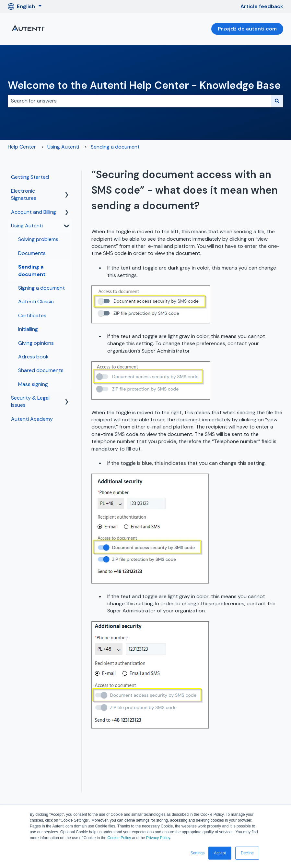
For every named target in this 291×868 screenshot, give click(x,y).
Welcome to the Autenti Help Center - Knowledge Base (144, 85)
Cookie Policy (119, 838)
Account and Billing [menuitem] (34, 212)
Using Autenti (63, 147)
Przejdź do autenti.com (247, 29)
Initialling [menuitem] (28, 329)
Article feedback (262, 6)
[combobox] (139, 101)
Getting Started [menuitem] (30, 177)
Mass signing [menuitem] (33, 384)
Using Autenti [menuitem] (27, 226)
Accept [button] (220, 853)
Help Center (22, 147)
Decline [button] (247, 853)
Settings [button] (198, 853)
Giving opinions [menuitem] (36, 343)
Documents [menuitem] (32, 253)
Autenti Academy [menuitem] (32, 419)
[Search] (277, 101)
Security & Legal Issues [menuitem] (30, 401)
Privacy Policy (158, 838)
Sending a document (115, 147)
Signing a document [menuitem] (41, 288)
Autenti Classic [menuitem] (36, 301)
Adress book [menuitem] (33, 357)
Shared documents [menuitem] (41, 370)
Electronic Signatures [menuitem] (24, 194)
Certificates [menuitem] (32, 315)
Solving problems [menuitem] (38, 239)
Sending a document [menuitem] (32, 270)
